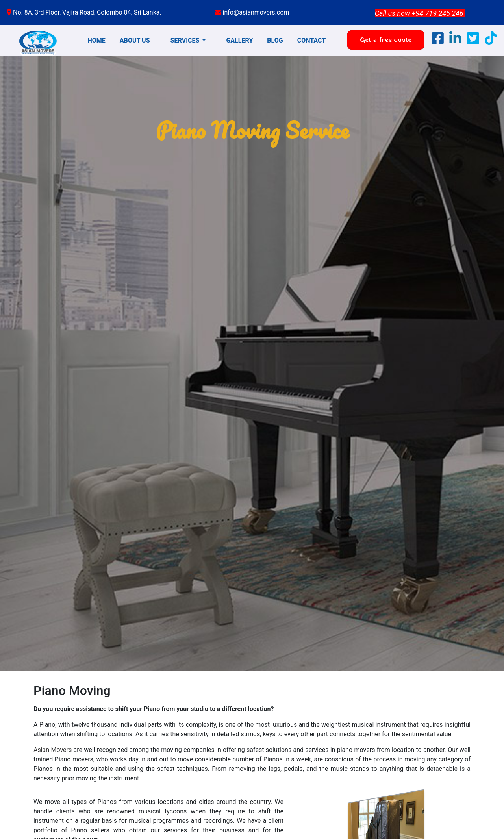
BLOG (275, 40)
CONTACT (312, 40)
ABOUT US (135, 40)
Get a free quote (386, 40)
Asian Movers (53, 750)
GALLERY (239, 40)
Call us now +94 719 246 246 (419, 13)
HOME (97, 40)
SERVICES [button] (186, 40)
